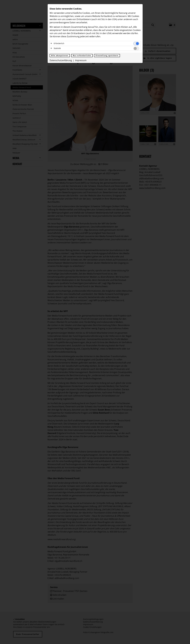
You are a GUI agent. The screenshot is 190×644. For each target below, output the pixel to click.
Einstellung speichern (107, 56)
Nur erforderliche (82, 56)
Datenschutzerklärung (61, 60)
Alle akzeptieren (60, 56)
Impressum (81, 60)
